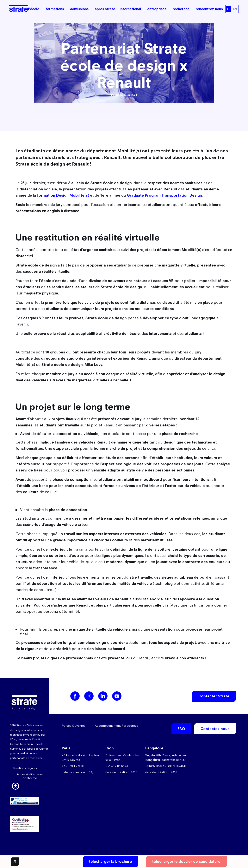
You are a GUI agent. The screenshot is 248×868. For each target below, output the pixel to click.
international (130, 9)
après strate (105, 9)
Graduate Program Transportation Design (164, 195)
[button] (15, 786)
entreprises (157, 9)
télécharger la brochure (110, 861)
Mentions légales (25, 768)
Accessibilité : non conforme (30, 776)
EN (235, 9)
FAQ (181, 729)
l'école (34, 9)
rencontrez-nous (209, 9)
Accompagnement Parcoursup (117, 726)
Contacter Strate (214, 696)
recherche (181, 9)
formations (55, 9)
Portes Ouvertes (74, 726)
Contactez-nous (215, 729)
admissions (79, 9)
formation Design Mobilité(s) (63, 195)
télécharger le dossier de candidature (186, 861)
